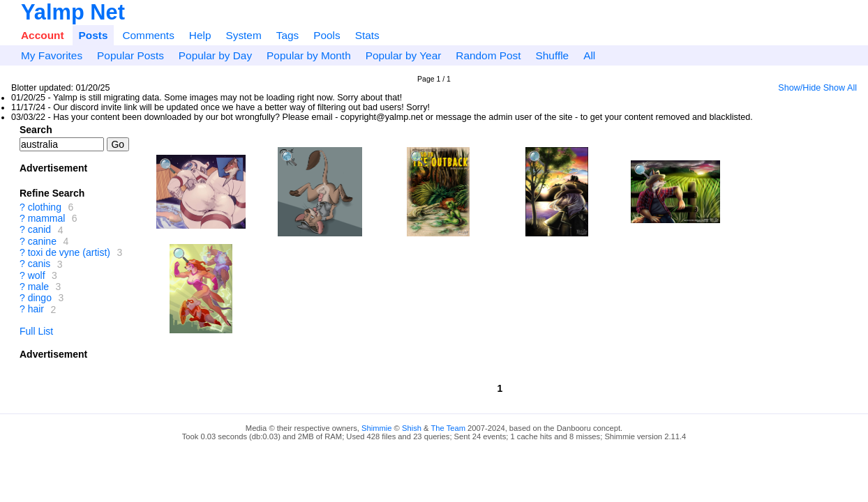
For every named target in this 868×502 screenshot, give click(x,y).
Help (200, 35)
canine (42, 241)
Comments (148, 35)
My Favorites (52, 55)
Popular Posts (130, 55)
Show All (840, 88)
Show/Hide (799, 88)
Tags (288, 35)
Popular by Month (309, 55)
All (589, 55)
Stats (367, 35)
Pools (327, 35)
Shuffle (553, 55)
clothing (45, 207)
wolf (37, 275)
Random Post (488, 55)
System (243, 35)
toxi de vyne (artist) (69, 252)
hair (36, 310)
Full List (36, 331)
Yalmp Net (73, 12)
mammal (47, 218)
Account (43, 35)
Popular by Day (215, 55)
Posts (93, 35)
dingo (40, 298)
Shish (412, 428)
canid (39, 230)
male (38, 287)
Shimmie (377, 428)
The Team (448, 428)
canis (39, 264)
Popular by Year (404, 55)
